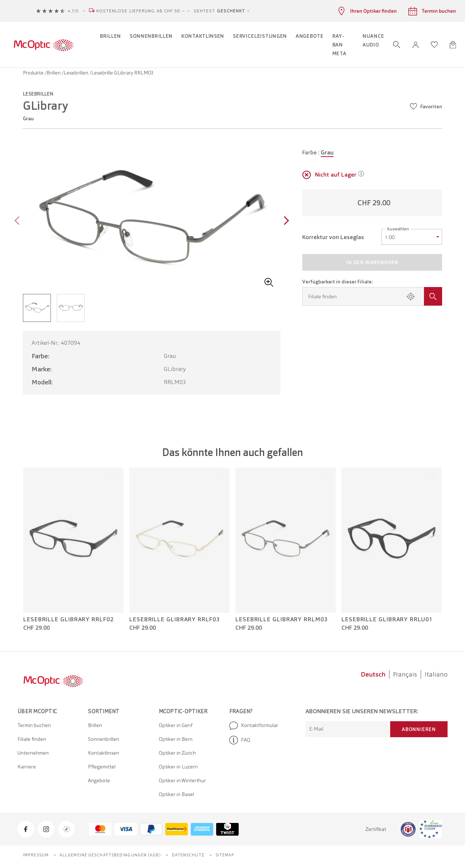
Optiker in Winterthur (182, 780)
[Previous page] (19, 221)
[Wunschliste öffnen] (434, 45)
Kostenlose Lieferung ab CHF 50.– (141, 11)
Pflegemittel (102, 767)
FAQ (240, 740)
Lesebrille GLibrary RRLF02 (68, 619)
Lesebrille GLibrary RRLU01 (387, 619)
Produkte (34, 73)
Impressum (36, 855)
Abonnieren (419, 729)
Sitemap (225, 855)
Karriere (27, 767)
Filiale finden (32, 739)
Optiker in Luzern (178, 767)
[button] (416, 45)
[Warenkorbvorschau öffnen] (453, 45)
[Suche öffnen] (397, 45)
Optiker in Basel (176, 794)
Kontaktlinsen (104, 753)
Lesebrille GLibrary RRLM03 (282, 619)
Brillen (54, 73)
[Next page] (285, 221)
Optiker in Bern (176, 739)
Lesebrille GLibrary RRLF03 (175, 619)
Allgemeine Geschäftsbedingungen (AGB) (110, 855)
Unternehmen (33, 753)
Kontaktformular (254, 726)
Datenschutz (188, 855)
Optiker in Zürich (177, 753)
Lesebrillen (76, 73)
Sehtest (219, 11)
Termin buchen (34, 725)
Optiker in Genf (176, 725)
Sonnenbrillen (104, 739)
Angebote (99, 780)
